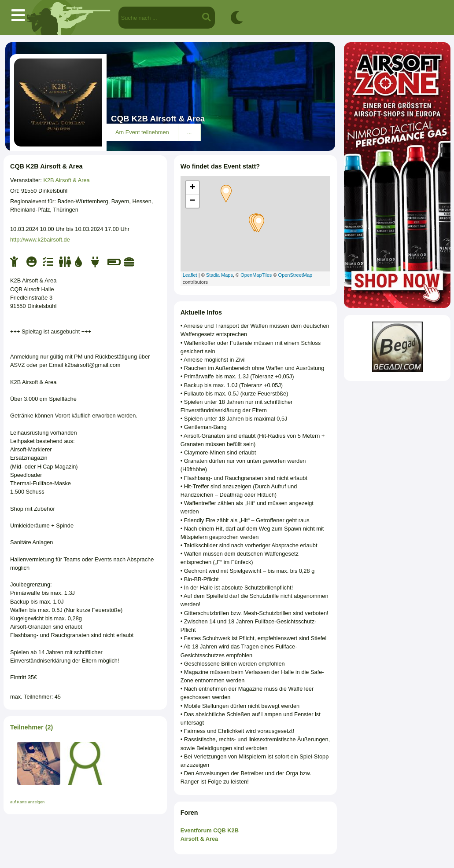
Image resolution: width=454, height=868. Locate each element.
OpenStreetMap (295, 275)
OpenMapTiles (256, 275)
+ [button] (193, 188)
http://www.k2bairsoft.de (40, 240)
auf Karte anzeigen (27, 802)
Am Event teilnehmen (142, 132)
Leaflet (190, 275)
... (190, 132)
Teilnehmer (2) (31, 727)
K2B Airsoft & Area (66, 180)
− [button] (193, 201)
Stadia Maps (220, 275)
